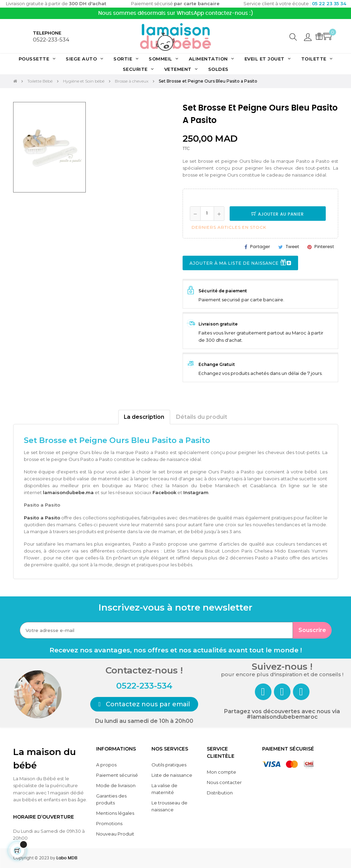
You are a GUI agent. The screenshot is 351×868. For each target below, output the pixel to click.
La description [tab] (144, 417)
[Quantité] (207, 214)
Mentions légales (115, 813)
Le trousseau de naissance (169, 806)
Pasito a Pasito (42, 518)
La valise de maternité (164, 789)
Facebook (164, 492)
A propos (106, 765)
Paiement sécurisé (117, 775)
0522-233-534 (51, 40)
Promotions (109, 823)
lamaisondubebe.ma (68, 492)
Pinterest (324, 247)
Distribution (220, 793)
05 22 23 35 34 (329, 3)
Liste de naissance (172, 775)
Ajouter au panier (278, 214)
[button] (144, 704)
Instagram (196, 492)
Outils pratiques (169, 765)
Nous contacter (224, 782)
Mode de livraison (116, 785)
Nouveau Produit (115, 834)
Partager (260, 247)
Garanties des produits (111, 799)
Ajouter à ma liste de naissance (240, 263)
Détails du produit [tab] (202, 417)
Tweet (292, 247)
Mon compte (221, 772)
